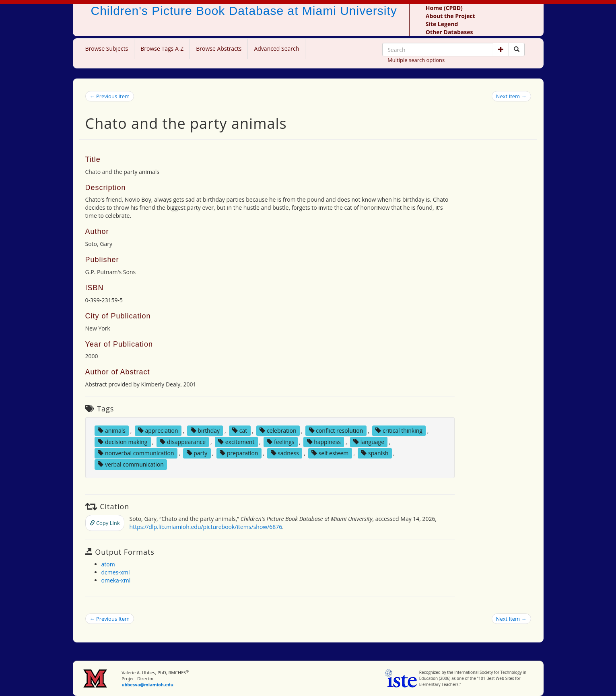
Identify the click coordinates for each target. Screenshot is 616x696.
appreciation (158, 431)
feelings (280, 442)
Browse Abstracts (219, 49)
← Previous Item (110, 96)
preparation (239, 453)
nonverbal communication (136, 453)
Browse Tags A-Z (162, 49)
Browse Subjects (107, 49)
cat (240, 431)
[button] (501, 50)
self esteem (330, 453)
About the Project (450, 16)
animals (112, 431)
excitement (236, 442)
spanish (375, 453)
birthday (205, 431)
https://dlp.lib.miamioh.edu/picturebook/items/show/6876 (206, 527)
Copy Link (105, 523)
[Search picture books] (517, 50)
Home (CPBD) (444, 8)
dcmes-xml (116, 572)
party (197, 453)
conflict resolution (336, 431)
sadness (285, 453)
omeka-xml (116, 580)
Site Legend (442, 24)
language (369, 442)
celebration (278, 431)
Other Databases (449, 32)
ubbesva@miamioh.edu (147, 685)
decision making (123, 442)
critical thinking (399, 431)
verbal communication (131, 464)
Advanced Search (276, 49)
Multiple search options (416, 60)
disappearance (183, 442)
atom (108, 564)
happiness (324, 442)
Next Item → (511, 96)
